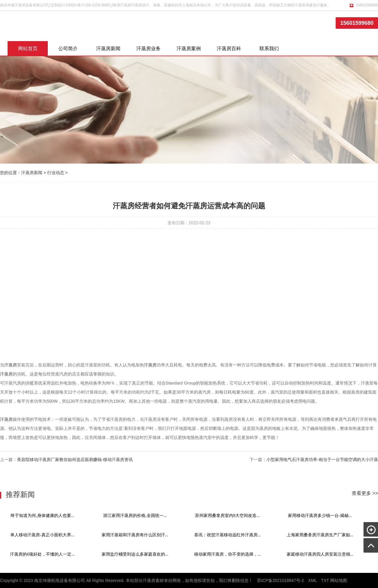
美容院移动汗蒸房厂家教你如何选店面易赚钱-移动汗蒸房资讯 (75, 460)
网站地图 (339, 580)
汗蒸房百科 (229, 49)
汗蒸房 (11, 365)
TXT (325, 580)
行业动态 (56, 173)
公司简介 (68, 49)
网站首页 (28, 49)
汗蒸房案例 (189, 49)
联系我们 (269, 49)
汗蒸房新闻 (108, 49)
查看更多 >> (365, 493)
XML (312, 580)
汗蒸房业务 (148, 49)
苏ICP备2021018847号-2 (281, 580)
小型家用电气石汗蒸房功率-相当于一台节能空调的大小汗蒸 (322, 460)
